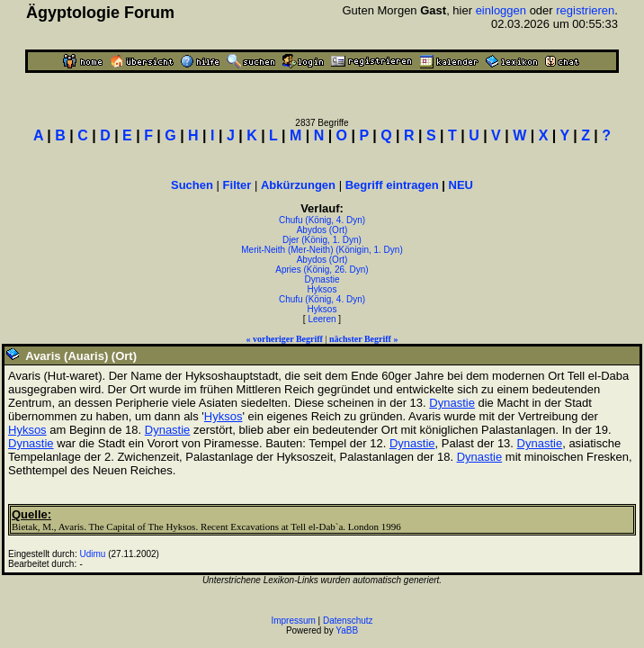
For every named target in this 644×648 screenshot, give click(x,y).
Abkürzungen (298, 185)
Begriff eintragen (392, 185)
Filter (237, 185)
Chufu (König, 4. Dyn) (322, 220)
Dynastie (322, 279)
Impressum (293, 621)
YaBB (347, 630)
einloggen (501, 10)
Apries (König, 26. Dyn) (322, 270)
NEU (461, 185)
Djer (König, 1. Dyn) (322, 240)
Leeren (322, 319)
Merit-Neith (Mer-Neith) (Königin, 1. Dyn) (322, 250)
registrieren (585, 10)
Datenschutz (348, 621)
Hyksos (322, 289)
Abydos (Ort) (322, 230)
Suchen (192, 185)
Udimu (93, 554)
